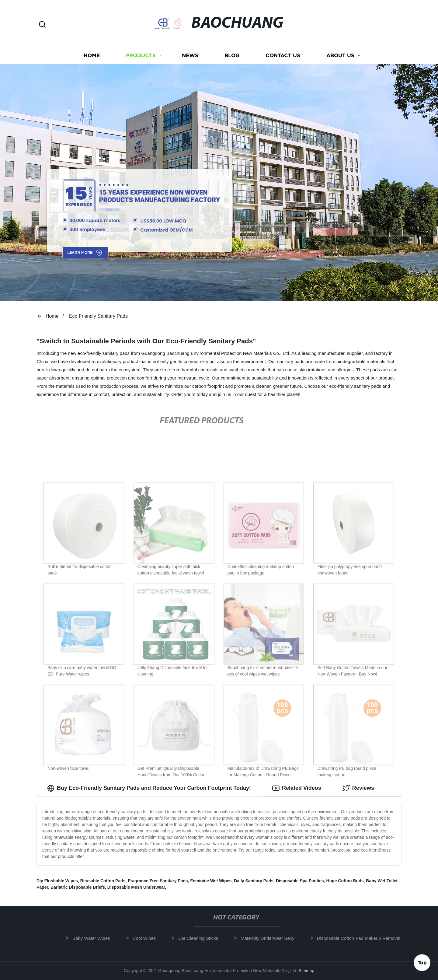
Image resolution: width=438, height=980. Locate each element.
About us (340, 56)
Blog (232, 56)
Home (92, 56)
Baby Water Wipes (95, 938)
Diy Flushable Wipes (57, 881)
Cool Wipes (148, 938)
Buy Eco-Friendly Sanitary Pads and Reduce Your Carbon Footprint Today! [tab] (149, 788)
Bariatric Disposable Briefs (78, 887)
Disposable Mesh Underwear (136, 887)
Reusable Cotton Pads (103, 881)
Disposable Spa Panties (300, 881)
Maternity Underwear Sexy (271, 938)
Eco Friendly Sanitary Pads (98, 316)
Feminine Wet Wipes (211, 881)
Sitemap (306, 971)
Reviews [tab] (358, 788)
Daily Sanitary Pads (254, 881)
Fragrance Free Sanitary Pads (158, 881)
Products (141, 56)
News (190, 56)
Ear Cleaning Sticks (202, 938)
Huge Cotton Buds (345, 881)
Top (422, 964)
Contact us (283, 56)
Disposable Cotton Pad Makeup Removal (362, 938)
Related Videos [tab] (297, 788)
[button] (42, 25)
